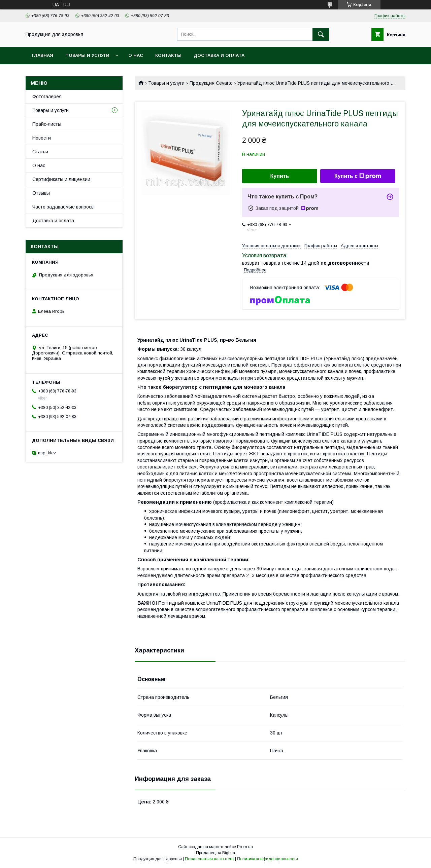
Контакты (168, 55)
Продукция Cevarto (211, 83)
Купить (280, 176)
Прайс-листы (47, 124)
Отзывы (41, 193)
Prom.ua (245, 847)
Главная (42, 55)
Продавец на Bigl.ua (215, 853)
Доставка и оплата (219, 55)
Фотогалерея (47, 97)
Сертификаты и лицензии (61, 179)
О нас (136, 55)
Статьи (40, 152)
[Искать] (321, 34)
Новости (42, 138)
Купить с (358, 176)
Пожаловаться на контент (209, 859)
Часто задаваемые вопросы (63, 207)
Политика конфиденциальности (268, 859)
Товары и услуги (87, 55)
